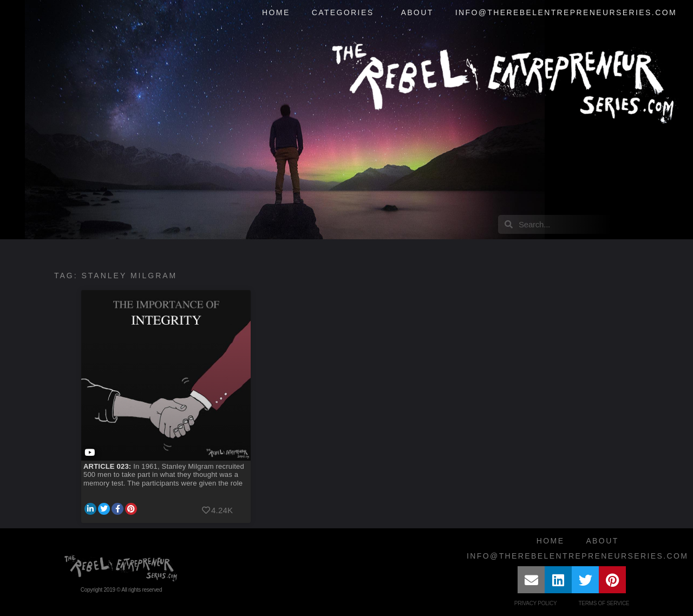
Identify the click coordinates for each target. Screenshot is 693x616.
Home (276, 12)
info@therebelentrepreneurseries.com (566, 12)
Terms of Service (604, 603)
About (417, 12)
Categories (346, 13)
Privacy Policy (536, 603)
